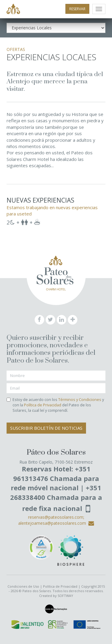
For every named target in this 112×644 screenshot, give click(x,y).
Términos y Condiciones (80, 400)
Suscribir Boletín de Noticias (46, 428)
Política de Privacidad (43, 405)
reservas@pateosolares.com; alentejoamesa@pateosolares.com (56, 520)
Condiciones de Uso (23, 586)
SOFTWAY (65, 596)
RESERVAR (77, 9)
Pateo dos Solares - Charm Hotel (13, 10)
